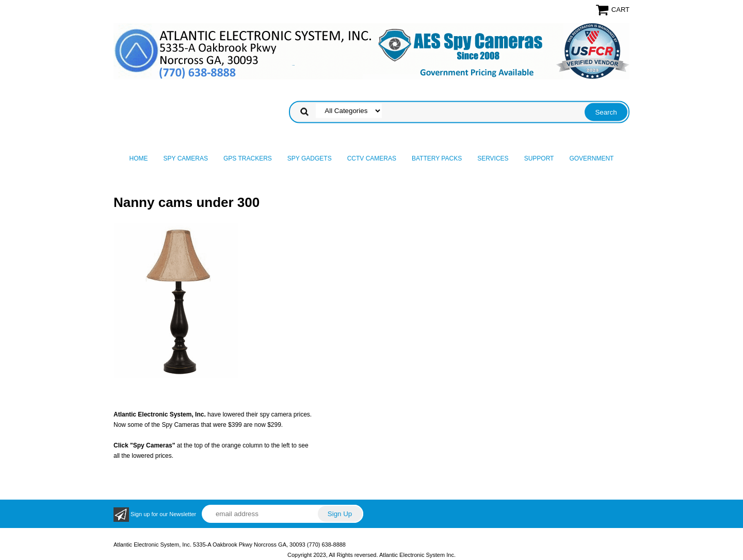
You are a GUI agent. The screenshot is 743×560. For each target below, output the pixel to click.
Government (591, 158)
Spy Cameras (186, 158)
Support (539, 158)
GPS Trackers (248, 158)
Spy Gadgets (310, 158)
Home (139, 158)
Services (493, 158)
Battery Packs (437, 158)
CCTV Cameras (372, 158)
